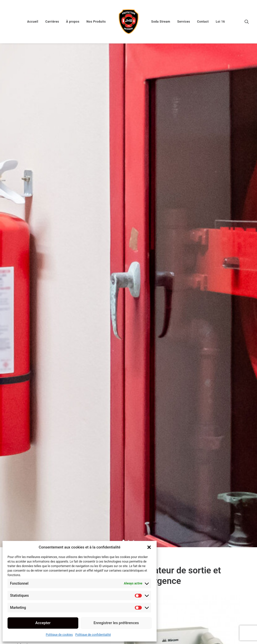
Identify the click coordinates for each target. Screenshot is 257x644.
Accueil (33, 22)
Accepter (43, 623)
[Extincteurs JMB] (129, 22)
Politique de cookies (59, 635)
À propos (73, 22)
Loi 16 (220, 22)
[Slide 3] (134, 147)
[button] (149, 547)
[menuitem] (33, 22)
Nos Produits (96, 22)
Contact (203, 22)
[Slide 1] (123, 147)
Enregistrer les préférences (116, 623)
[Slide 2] (128, 147)
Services (184, 22)
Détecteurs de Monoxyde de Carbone (215, 555)
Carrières (52, 22)
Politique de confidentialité (93, 635)
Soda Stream (161, 22)
